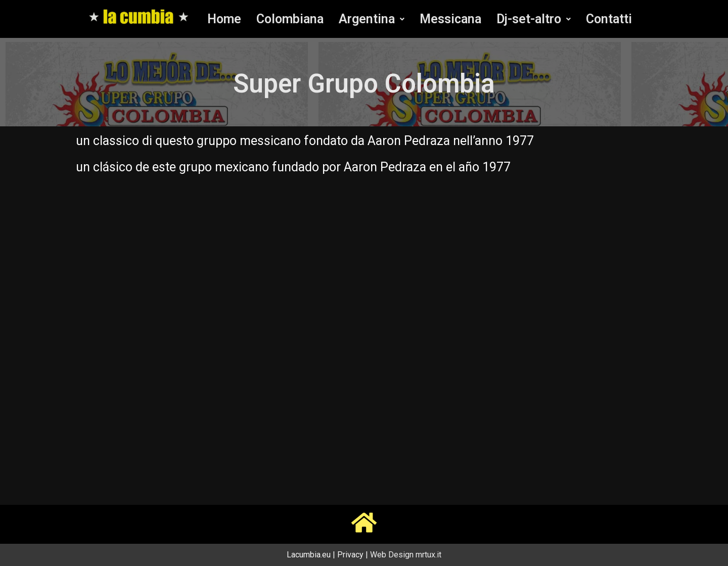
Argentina (372, 19)
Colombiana (290, 19)
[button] (372, 19)
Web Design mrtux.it (406, 555)
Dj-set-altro (534, 19)
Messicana (450, 19)
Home (224, 19)
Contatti (609, 19)
